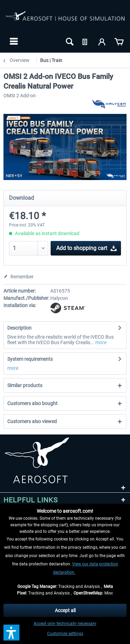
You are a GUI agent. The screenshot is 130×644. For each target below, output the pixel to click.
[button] (11, 633)
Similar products (25, 385)
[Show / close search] (69, 41)
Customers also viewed (32, 421)
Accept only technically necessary (65, 624)
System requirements (30, 359)
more (100, 342)
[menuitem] (13, 41)
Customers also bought (32, 403)
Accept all (65, 610)
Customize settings (65, 634)
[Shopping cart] (119, 41)
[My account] (102, 41)
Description (19, 328)
